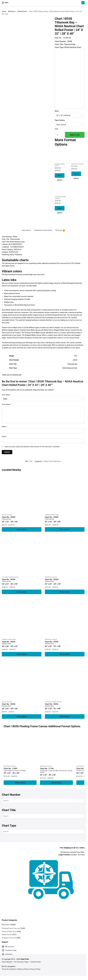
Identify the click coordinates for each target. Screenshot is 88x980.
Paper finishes (60, 120)
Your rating (6, 391)
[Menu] (5, 3)
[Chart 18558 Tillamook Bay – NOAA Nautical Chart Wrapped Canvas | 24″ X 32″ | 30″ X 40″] (78, 155)
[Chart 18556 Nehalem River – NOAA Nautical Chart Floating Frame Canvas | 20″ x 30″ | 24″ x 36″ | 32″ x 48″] (65, 677)
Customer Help (9, 949)
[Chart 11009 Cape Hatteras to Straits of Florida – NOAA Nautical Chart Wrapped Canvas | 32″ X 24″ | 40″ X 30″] (20, 745)
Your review (6, 401)
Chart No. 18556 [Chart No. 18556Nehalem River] (22, 641)
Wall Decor (12, 11)
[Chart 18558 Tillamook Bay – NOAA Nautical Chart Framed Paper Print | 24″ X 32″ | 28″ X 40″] (61, 155)
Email (4, 433)
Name (4, 423)
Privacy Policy (35, 967)
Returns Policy (23, 967)
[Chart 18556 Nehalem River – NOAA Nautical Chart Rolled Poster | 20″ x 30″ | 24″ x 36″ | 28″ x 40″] (22, 677)
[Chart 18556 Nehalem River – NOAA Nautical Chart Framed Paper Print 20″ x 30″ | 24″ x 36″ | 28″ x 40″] (22, 615)
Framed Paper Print (52, 511)
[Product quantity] (58, 135)
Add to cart (75, 135)
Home (4, 11)
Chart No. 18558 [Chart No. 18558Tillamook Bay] (22, 516)
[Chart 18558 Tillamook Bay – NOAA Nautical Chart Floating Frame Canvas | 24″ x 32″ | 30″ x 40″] (61, 189)
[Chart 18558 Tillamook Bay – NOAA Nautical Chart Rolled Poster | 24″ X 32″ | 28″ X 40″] (22, 489)
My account (8, 945)
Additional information (43, 227)
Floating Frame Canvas (10, 574)
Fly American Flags (21, 960)
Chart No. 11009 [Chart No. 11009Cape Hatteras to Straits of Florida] (20, 769)
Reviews (59, 227)
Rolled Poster (22, 11)
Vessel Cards (36, 960)
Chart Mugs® (7, 960)
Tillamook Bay (72, 360)
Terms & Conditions (9, 967)
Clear (56, 129)
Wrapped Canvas (77, 164)
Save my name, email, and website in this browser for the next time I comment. (32, 443)
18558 (75, 356)
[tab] (26, 225)
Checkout (7, 953)
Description (26, 227)
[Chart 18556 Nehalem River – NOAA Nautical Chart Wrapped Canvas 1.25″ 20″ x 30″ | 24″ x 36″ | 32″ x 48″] (65, 615)
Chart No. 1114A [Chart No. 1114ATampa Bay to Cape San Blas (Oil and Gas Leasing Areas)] (56, 770)
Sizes (57, 111)
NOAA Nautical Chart (70, 364)
